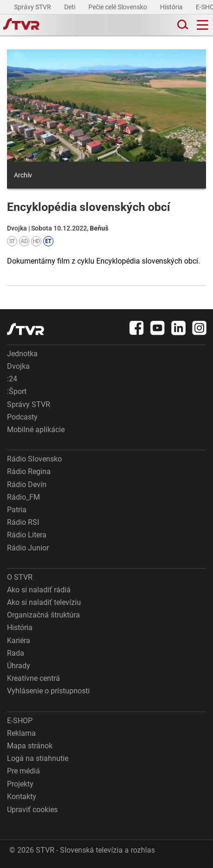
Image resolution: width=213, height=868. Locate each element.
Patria (17, 510)
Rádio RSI (23, 522)
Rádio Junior (28, 548)
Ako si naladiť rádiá (39, 590)
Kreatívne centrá (33, 678)
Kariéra (19, 641)
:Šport (17, 391)
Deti (70, 7)
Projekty (20, 784)
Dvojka (18, 366)
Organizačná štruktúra (43, 615)
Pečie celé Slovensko (118, 7)
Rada (16, 653)
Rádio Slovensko (34, 459)
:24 (12, 379)
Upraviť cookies (32, 810)
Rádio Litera (27, 535)
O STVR (20, 577)
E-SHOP (20, 721)
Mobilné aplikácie (36, 430)
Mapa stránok (30, 746)
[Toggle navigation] (203, 25)
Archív (23, 175)
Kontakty (22, 797)
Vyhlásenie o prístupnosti (48, 691)
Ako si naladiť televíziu (44, 602)
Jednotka (22, 354)
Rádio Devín (27, 485)
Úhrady (19, 666)
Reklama (21, 733)
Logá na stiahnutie (38, 758)
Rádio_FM (23, 497)
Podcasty (22, 417)
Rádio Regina (29, 471)
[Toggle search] (182, 25)
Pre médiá (23, 771)
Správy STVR (33, 7)
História (172, 7)
